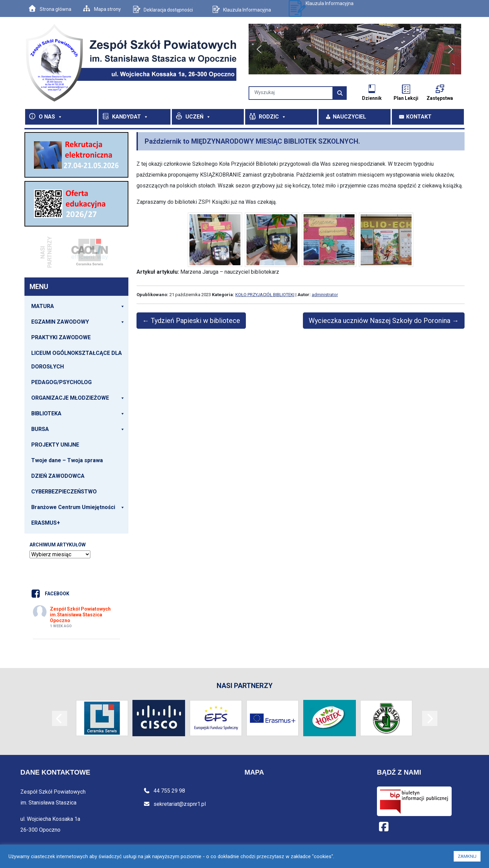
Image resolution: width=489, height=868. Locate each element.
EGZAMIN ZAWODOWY (78, 322)
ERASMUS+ (46, 523)
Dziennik (372, 98)
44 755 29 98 (164, 791)
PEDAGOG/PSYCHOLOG (61, 382)
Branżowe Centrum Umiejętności (78, 507)
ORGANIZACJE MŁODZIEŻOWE (78, 398)
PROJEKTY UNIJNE (55, 445)
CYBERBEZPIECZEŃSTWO (64, 492)
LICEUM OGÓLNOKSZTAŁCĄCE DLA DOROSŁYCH (77, 360)
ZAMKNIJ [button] (467, 856)
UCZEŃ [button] (198, 117)
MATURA (78, 306)
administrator (325, 295)
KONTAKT (419, 117)
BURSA (78, 429)
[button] (259, 49)
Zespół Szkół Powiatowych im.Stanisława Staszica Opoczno (80, 615)
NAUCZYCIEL (349, 117)
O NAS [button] (51, 117)
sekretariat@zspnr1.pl (175, 804)
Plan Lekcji (406, 98)
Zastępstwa (440, 98)
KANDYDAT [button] (130, 117)
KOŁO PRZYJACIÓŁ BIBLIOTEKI (265, 295)
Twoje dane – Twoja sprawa (67, 460)
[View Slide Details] (76, 155)
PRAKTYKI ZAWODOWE (61, 337)
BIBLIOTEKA (78, 414)
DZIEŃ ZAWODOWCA (58, 476)
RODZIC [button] (273, 117)
